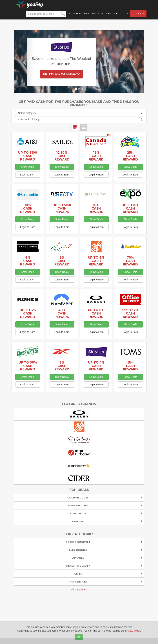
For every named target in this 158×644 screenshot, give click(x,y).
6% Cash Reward (62, 261)
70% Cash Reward (130, 261)
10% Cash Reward (28, 208)
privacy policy (133, 631)
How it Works (79, 16)
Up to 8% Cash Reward (96, 261)
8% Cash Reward (28, 261)
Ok (79, 637)
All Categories (79, 590)
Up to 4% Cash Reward (96, 366)
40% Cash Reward (62, 313)
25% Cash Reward (130, 156)
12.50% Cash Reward (62, 156)
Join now (138, 16)
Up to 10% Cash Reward (130, 208)
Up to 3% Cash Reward (28, 313)
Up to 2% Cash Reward (130, 313)
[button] (24, 61)
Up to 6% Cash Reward (96, 313)
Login (124, 16)
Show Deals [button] (28, 167)
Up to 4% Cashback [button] (61, 74)
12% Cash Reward (96, 156)
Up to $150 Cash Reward (62, 208)
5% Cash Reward (130, 366)
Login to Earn (28, 175)
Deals (112, 16)
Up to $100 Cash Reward (28, 156)
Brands (98, 16)
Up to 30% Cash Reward (28, 366)
